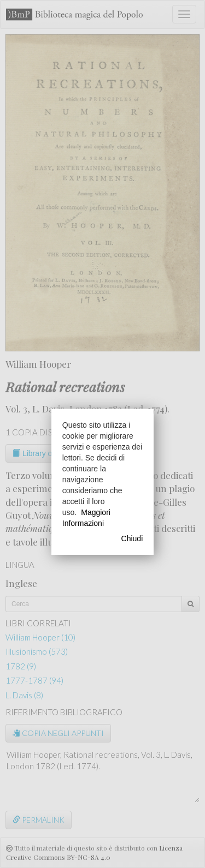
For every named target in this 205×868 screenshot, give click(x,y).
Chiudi (132, 538)
